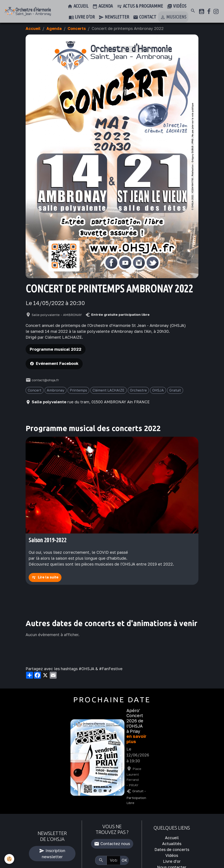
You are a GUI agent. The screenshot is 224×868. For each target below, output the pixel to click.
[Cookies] (9, 859)
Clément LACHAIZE (108, 390)
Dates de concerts (172, 849)
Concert (35, 390)
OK (124, 860)
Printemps (78, 390)
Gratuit (175, 390)
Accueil (78, 6)
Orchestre (138, 390)
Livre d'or (82, 17)
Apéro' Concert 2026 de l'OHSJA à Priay (135, 721)
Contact (145, 17)
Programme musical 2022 (56, 349)
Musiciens (173, 17)
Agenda (103, 6)
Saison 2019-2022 (48, 540)
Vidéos (177, 6)
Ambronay (56, 390)
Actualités (172, 844)
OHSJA (158, 390)
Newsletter (114, 17)
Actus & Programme (140, 6)
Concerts (77, 28)
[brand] (28, 11)
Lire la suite (48, 577)
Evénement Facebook (57, 363)
